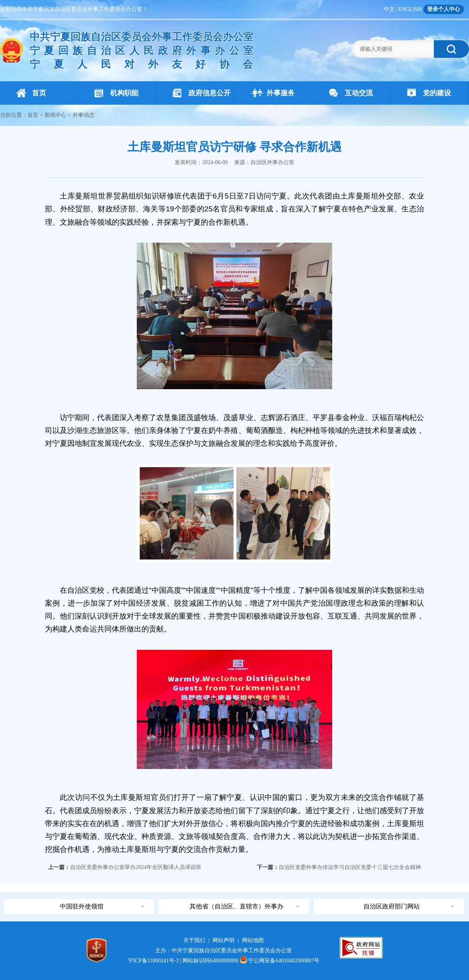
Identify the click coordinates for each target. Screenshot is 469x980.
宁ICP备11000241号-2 (153, 961)
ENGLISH (410, 9)
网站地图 (253, 940)
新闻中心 (55, 115)
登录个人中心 (444, 9)
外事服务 (273, 93)
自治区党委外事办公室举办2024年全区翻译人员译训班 (136, 867)
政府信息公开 (202, 93)
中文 (389, 9)
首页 (31, 93)
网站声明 (224, 940)
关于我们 (194, 940)
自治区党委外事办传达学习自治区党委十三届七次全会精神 (350, 867)
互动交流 (351, 93)
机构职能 (116, 93)
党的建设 (429, 93)
